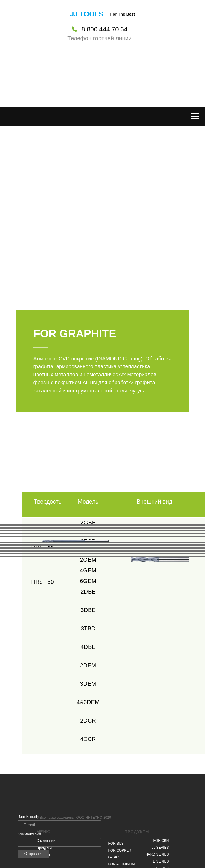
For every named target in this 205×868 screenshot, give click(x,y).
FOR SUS (116, 844)
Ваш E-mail (27, 817)
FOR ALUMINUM (122, 864)
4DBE (88, 647)
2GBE (88, 523)
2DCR (88, 721)
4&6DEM (88, 702)
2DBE (88, 592)
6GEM (88, 581)
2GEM (88, 560)
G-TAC (114, 857)
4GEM (88, 570)
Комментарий (29, 834)
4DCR (88, 739)
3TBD (88, 628)
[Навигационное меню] (195, 116)
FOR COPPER (120, 850)
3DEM (88, 684)
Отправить (33, 854)
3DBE (88, 610)
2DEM (88, 665)
